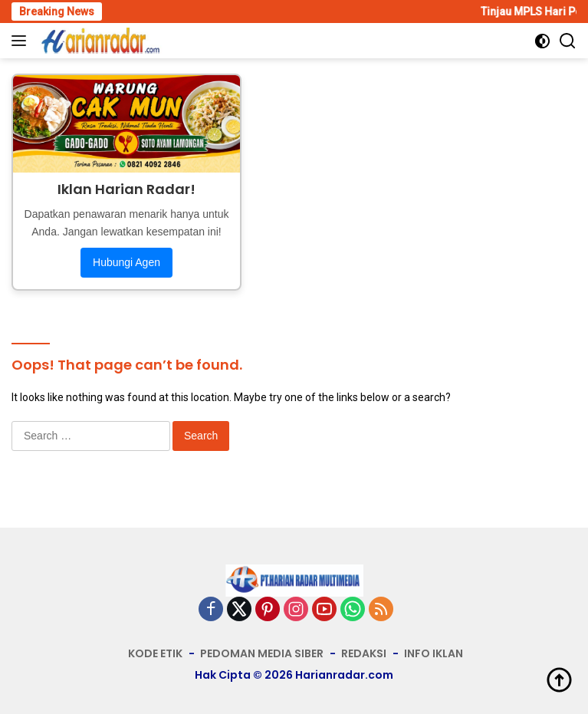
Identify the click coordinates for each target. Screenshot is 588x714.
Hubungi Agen (126, 262)
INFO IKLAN (434, 653)
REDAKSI (364, 653)
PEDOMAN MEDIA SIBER (262, 653)
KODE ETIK (155, 653)
